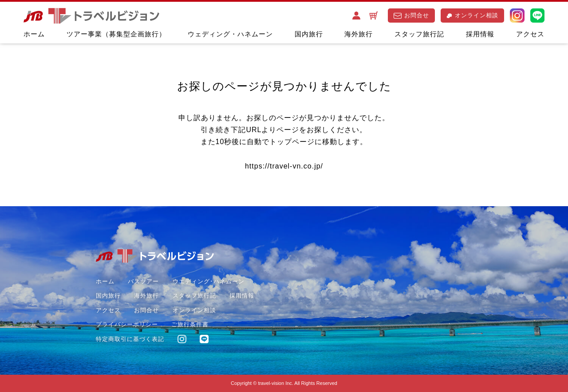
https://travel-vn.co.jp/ (284, 166)
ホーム (34, 34)
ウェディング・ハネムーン (230, 34)
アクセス (530, 34)
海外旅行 (359, 34)
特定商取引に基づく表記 (130, 339)
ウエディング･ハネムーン (209, 281)
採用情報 (480, 34)
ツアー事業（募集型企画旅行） (116, 34)
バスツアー (143, 281)
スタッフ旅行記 (419, 34)
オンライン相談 (472, 15)
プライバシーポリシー (127, 324)
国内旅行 (309, 34)
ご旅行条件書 (190, 324)
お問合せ (411, 15)
